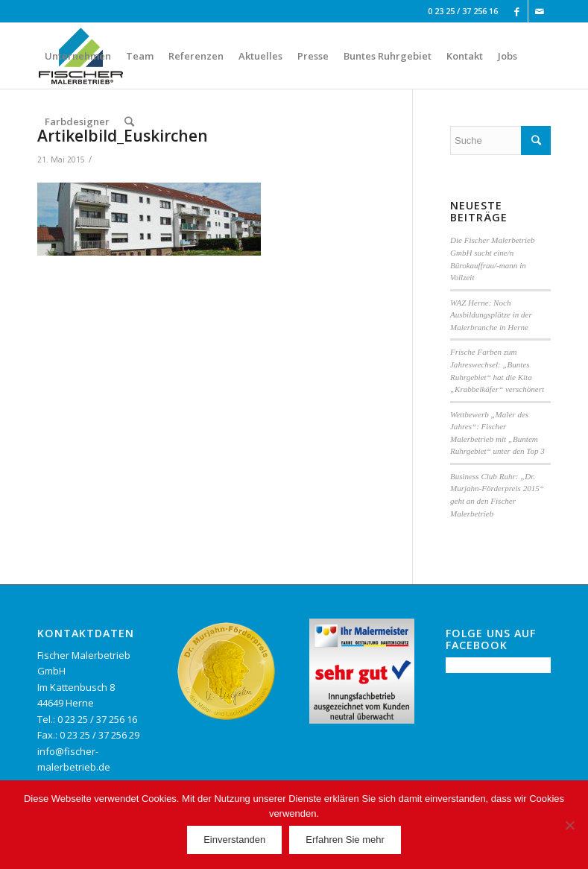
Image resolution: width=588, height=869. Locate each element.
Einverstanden (234, 840)
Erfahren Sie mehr (345, 840)
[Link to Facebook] (517, 11)
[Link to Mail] (540, 11)
